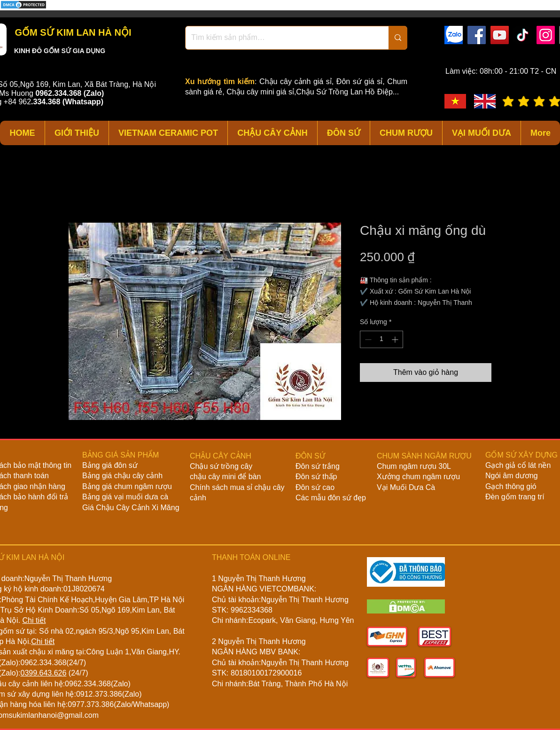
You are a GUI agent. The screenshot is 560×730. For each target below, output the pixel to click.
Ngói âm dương (512, 476)
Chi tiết (34, 620)
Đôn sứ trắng (318, 466)
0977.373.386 (91, 704)
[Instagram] (546, 35)
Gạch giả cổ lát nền (518, 465)
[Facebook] (477, 35)
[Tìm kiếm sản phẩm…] (280, 38)
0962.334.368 (43, 663)
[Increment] (396, 339)
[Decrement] (367, 339)
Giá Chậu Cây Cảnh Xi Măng (131, 508)
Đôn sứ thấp (316, 477)
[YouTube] (500, 35)
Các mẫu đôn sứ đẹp (331, 498)
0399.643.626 (43, 673)
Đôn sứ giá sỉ (359, 82)
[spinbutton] (381, 339)
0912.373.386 (99, 694)
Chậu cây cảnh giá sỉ (296, 82)
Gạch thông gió (511, 486)
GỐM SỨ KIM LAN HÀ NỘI (72, 32)
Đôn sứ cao (315, 487)
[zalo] (454, 35)
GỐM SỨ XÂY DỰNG (521, 455)
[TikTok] (523, 35)
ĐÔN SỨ (310, 456)
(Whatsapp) (83, 102)
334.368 (47, 102)
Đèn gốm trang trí (515, 497)
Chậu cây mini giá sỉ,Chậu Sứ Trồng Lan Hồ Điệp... (313, 92)
